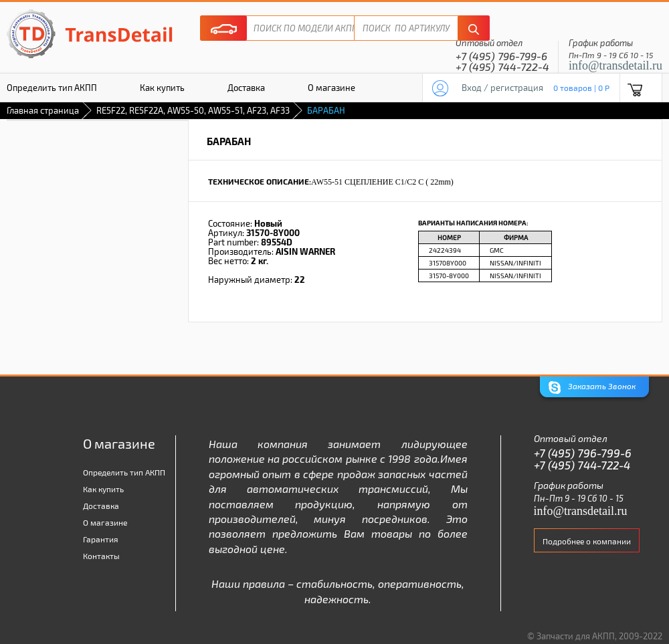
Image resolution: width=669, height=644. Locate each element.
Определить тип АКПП (124, 472)
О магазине (331, 88)
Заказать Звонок (592, 388)
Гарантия (101, 539)
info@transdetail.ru (615, 66)
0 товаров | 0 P (581, 88)
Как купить (162, 88)
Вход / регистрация (502, 88)
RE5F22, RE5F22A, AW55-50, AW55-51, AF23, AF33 (193, 110)
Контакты (101, 556)
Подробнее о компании (587, 541)
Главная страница (43, 110)
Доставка (246, 88)
